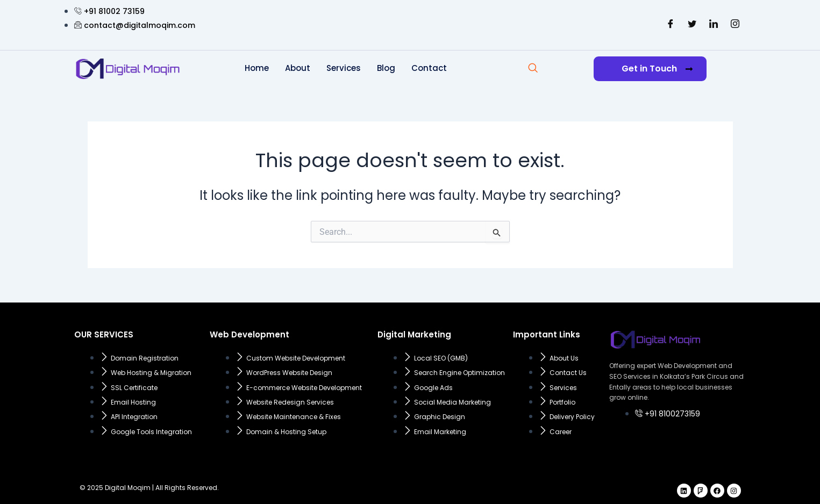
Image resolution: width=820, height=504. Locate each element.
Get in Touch (657, 69)
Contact (429, 68)
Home (257, 68)
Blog (386, 68)
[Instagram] (735, 25)
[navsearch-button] (533, 69)
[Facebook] (671, 25)
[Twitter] (692, 25)
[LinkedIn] (714, 25)
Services (344, 68)
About (298, 68)
